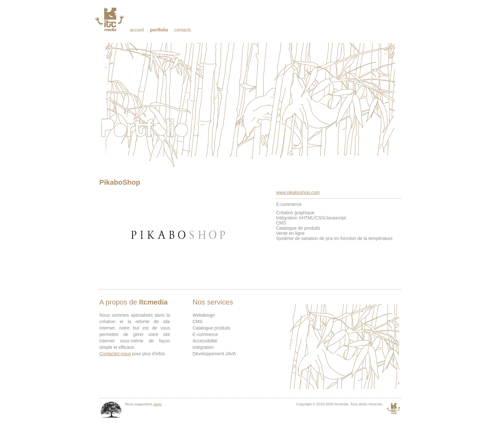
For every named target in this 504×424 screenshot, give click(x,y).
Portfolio (159, 30)
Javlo (157, 404)
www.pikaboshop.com (298, 192)
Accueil (137, 30)
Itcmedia (110, 19)
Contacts (183, 30)
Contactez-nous (115, 354)
